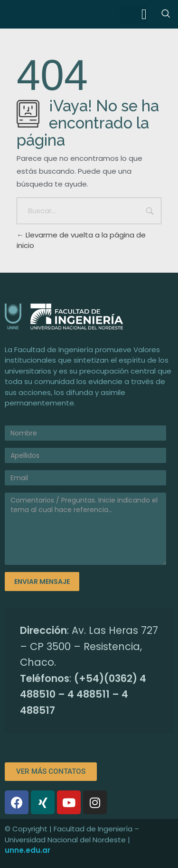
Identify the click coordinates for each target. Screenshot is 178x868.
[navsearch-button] (166, 14)
